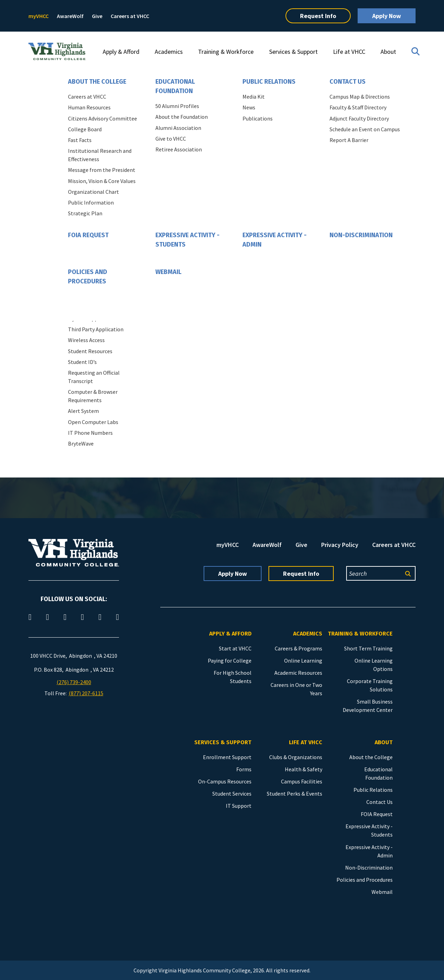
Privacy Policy (340, 545)
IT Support (239, 806)
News (249, 107)
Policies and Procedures (88, 277)
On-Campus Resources (225, 781)
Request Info (318, 16)
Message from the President (102, 170)
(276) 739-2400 (74, 682)
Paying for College (230, 661)
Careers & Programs (298, 648)
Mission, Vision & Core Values (102, 181)
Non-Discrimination (361, 235)
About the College (97, 82)
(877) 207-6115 (86, 693)
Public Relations (269, 82)
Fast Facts (80, 140)
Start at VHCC (235, 648)
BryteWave (81, 443)
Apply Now (387, 16)
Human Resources (89, 107)
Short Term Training (368, 648)
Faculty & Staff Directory (358, 107)
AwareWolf (70, 16)
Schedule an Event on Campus (365, 129)
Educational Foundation (175, 86)
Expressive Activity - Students (187, 240)
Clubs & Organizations (296, 757)
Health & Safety (304, 769)
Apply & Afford (121, 52)
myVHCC (39, 16)
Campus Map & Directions (360, 97)
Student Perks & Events (294, 794)
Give (97, 16)
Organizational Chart (93, 192)
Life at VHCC (349, 52)
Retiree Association (179, 149)
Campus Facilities (302, 781)
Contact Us (348, 82)
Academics (169, 52)
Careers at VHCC (130, 16)
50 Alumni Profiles (177, 106)
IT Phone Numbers (90, 433)
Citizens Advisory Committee (103, 118)
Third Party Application (96, 329)
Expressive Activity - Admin (275, 240)
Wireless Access (86, 340)
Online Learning (303, 661)
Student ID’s (82, 362)
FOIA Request (88, 235)
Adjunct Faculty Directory (359, 118)
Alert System (83, 411)
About (388, 52)
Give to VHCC (171, 139)
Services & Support (293, 52)
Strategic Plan (85, 213)
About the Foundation (182, 117)
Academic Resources (298, 673)
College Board (85, 129)
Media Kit (254, 97)
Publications (258, 118)
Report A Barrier (349, 140)
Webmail (168, 272)
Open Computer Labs (93, 422)
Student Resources (90, 351)
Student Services (232, 794)
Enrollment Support (227, 757)
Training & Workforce (226, 52)
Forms (244, 769)
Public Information (91, 202)
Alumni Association (178, 128)
